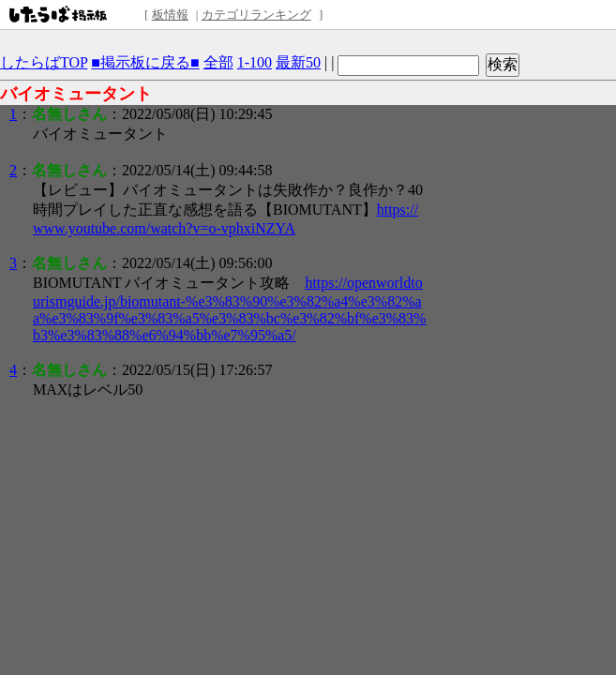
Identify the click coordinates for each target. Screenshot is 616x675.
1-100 (255, 62)
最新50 (298, 62)
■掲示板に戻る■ (145, 62)
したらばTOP (44, 62)
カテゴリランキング (256, 15)
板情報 (170, 15)
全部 (218, 62)
